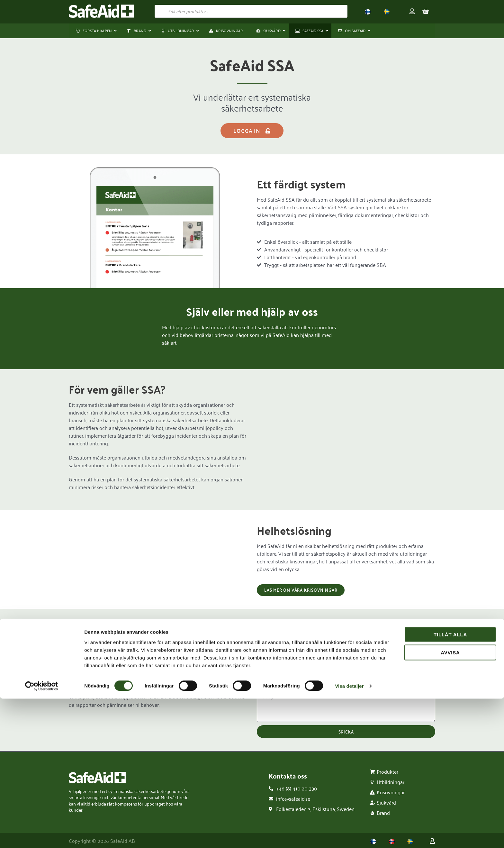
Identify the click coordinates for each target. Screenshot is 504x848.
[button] (137, 31)
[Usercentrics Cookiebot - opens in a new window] (42, 835)
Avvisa (450, 802)
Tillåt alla (450, 784)
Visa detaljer (349, 835)
